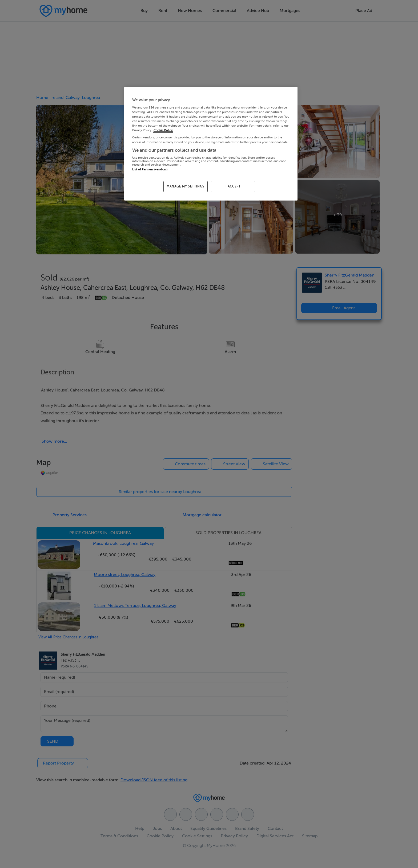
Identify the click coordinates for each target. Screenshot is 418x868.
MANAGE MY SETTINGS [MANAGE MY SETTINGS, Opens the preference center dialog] (186, 186)
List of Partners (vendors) (150, 169)
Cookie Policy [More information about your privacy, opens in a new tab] (163, 130)
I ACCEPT (233, 186)
